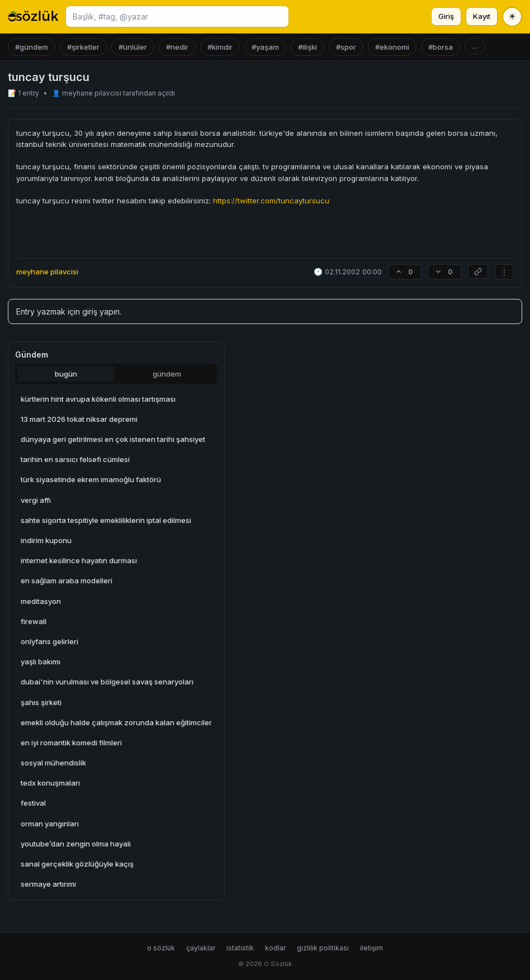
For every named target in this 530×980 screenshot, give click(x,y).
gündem (167, 374)
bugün (66, 374)
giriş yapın (101, 311)
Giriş (446, 16)
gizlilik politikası (323, 948)
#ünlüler (133, 47)
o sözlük (161, 948)
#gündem (32, 47)
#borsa (441, 47)
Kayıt (482, 16)
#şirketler (83, 47)
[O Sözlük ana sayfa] (33, 17)
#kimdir (220, 47)
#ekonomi (392, 47)
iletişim (372, 948)
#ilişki (307, 47)
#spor (346, 47)
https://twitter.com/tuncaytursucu (271, 201)
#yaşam (265, 47)
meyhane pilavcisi (93, 93)
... (475, 46)
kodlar (275, 948)
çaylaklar (201, 948)
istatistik (240, 948)
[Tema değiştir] (512, 17)
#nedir (177, 47)
